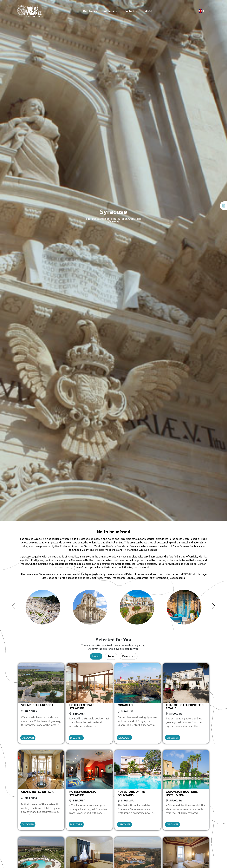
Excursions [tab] (129, 656)
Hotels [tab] (96, 656)
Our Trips (89, 11)
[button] (203, 11)
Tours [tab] (111, 656)
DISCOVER (28, 738)
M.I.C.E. (149, 11)
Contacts (130, 11)
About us (110, 11)
